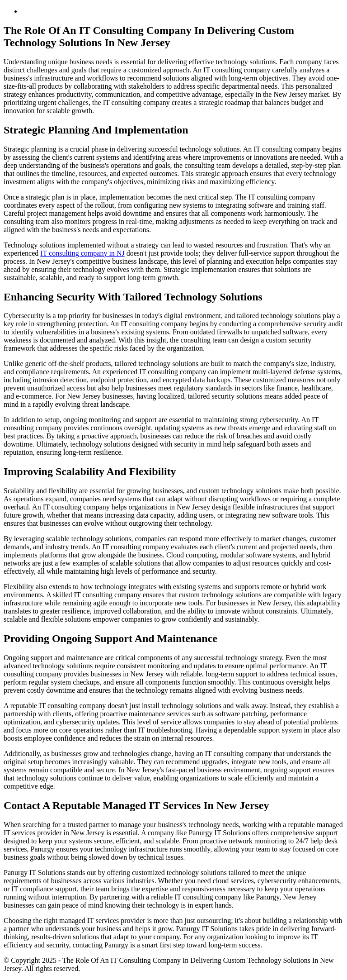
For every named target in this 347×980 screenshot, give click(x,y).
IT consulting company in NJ (82, 253)
